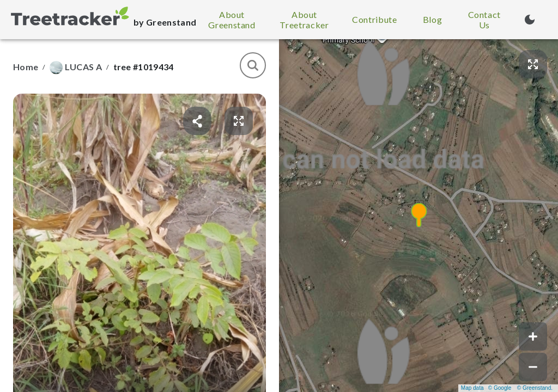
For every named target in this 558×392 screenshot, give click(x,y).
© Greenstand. (535, 388)
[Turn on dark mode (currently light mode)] (530, 20)
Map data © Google (486, 388)
